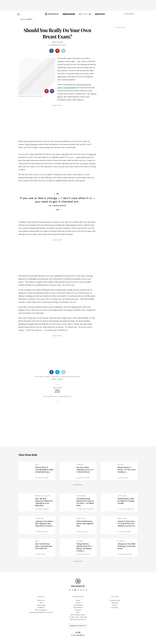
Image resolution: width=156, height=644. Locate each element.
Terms (78, 600)
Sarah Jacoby (57, 42)
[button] (127, 16)
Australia (115, 608)
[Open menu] (19, 13)
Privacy (78, 603)
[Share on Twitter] (57, 372)
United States (115, 600)
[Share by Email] (63, 51)
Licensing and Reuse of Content (41, 612)
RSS (78, 612)
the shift (65, 154)
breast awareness (32, 144)
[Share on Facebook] (51, 51)
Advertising (41, 605)
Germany (115, 603)
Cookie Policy (78, 605)
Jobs (41, 603)
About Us (41, 600)
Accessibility (78, 608)
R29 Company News (78, 615)
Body (54, 379)
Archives (78, 610)
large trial (93, 154)
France (115, 605)
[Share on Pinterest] (57, 51)
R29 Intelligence (41, 610)
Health (60, 379)
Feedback (41, 608)
